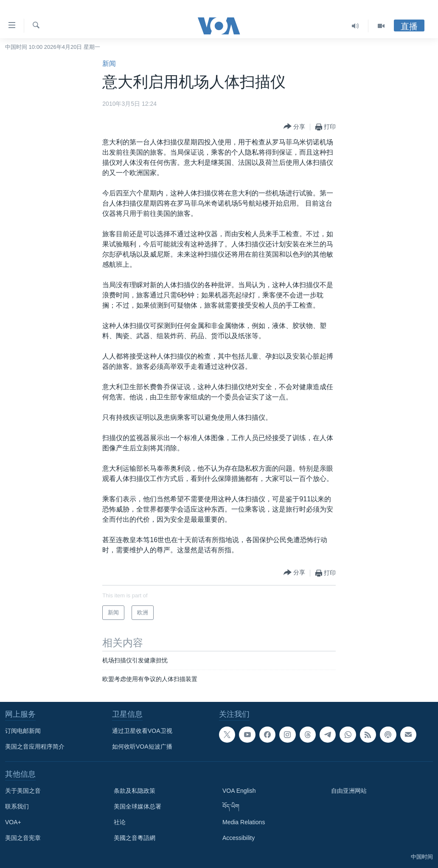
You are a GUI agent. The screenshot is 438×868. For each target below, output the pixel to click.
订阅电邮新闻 (23, 731)
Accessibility (239, 838)
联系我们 (17, 806)
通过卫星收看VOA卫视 (142, 731)
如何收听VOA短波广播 (142, 746)
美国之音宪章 (23, 838)
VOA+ (13, 822)
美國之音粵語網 (135, 838)
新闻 (109, 64)
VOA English (239, 791)
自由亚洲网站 (349, 791)
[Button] (294, 127)
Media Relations (244, 822)
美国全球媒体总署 (138, 806)
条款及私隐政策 (135, 791)
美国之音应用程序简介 (35, 746)
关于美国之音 (23, 791)
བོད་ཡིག (231, 806)
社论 (120, 822)
